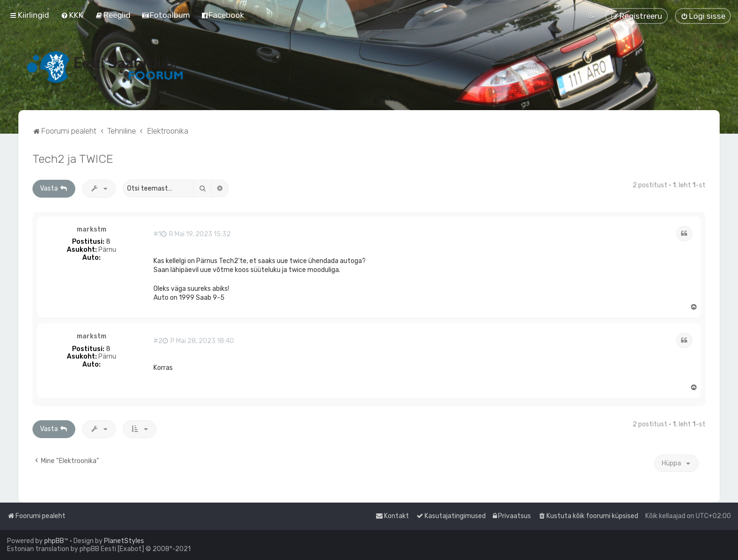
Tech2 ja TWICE (73, 159)
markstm (92, 230)
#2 (158, 341)
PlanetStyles (124, 541)
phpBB (54, 541)
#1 (157, 234)
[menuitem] (72, 15)
